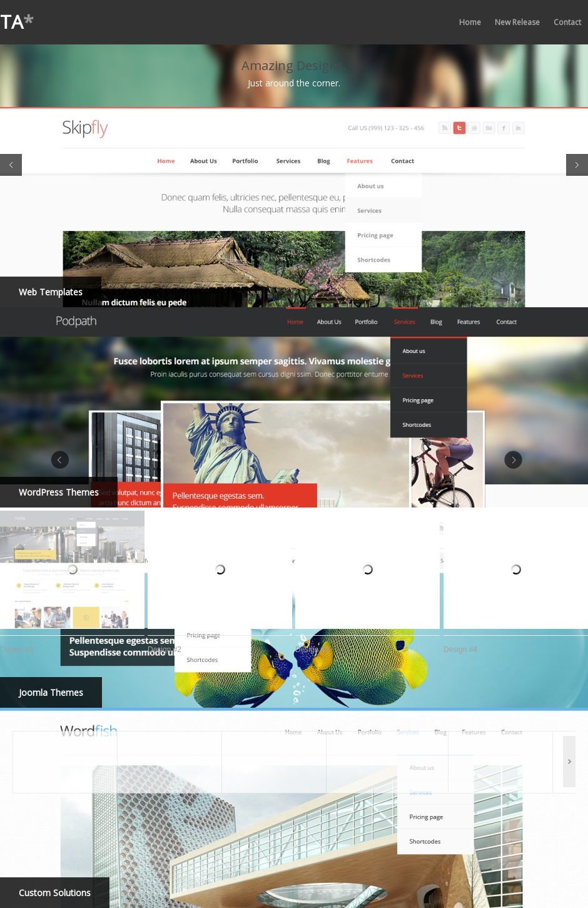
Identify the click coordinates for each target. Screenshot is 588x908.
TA (17, 22)
